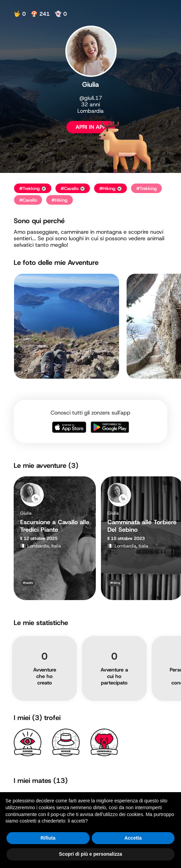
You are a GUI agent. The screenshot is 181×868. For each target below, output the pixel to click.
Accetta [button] (133, 838)
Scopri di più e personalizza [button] (90, 854)
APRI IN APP (91, 127)
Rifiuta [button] (48, 838)
